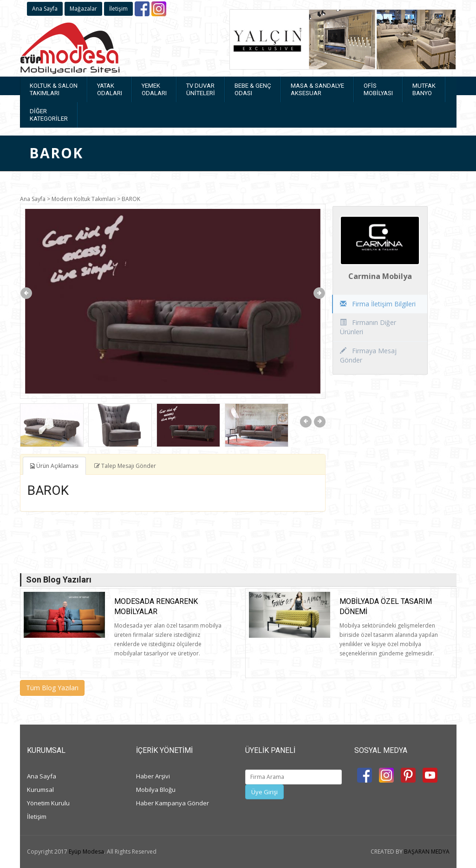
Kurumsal (40, 790)
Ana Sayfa (45, 9)
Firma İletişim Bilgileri (378, 304)
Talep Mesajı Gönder (125, 466)
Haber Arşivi (153, 776)
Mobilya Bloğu (156, 790)
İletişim (118, 9)
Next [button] (319, 293)
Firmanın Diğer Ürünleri (368, 327)
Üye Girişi (264, 792)
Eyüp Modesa (86, 852)
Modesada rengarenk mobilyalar (156, 606)
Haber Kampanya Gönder (173, 803)
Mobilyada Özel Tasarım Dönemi (386, 606)
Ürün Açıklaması (54, 466)
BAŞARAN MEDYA (427, 852)
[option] (173, 301)
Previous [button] (26, 293)
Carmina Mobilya (380, 276)
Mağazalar (83, 9)
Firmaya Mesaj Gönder (368, 355)
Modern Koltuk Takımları (84, 199)
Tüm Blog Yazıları (52, 688)
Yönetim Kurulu (48, 803)
